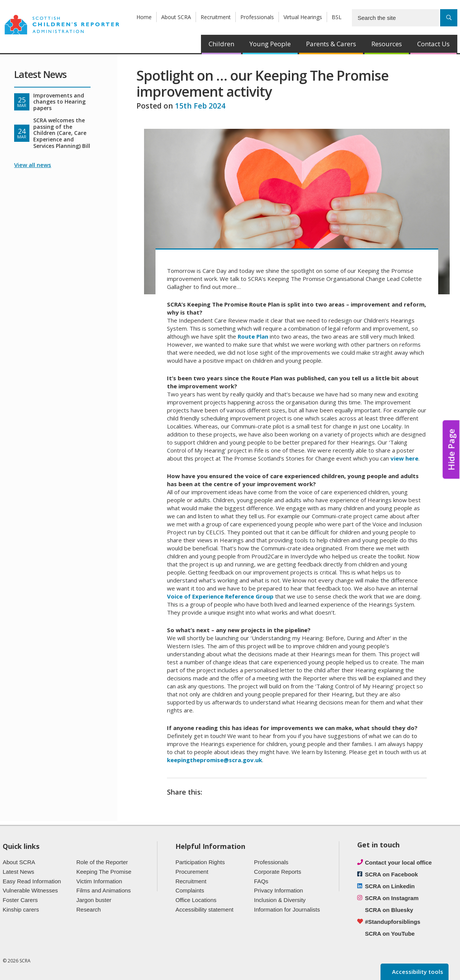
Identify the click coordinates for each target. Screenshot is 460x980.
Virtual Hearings (303, 17)
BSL (337, 17)
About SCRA (176, 17)
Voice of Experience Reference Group (220, 596)
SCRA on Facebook (391, 874)
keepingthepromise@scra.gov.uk (215, 760)
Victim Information (99, 881)
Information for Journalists (287, 909)
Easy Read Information (32, 881)
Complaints (190, 890)
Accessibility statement (204, 909)
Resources (387, 44)
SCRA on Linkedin (390, 886)
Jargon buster (94, 900)
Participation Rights (200, 862)
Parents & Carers (331, 44)
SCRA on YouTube (390, 934)
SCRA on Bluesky (389, 910)
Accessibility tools (417, 972)
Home (144, 17)
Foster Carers (20, 900)
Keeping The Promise (104, 872)
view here (404, 458)
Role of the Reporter (102, 862)
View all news (33, 165)
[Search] (449, 18)
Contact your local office (398, 862)
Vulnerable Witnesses (30, 890)
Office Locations (196, 900)
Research (89, 909)
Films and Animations (104, 890)
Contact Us (433, 44)
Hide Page (451, 449)
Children (221, 44)
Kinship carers (21, 909)
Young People (270, 44)
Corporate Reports (278, 872)
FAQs (261, 881)
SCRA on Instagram (392, 898)
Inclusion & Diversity (280, 900)
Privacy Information (279, 890)
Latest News (19, 872)
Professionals (257, 17)
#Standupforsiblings (393, 922)
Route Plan (253, 336)
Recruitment (216, 17)
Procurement (192, 872)
